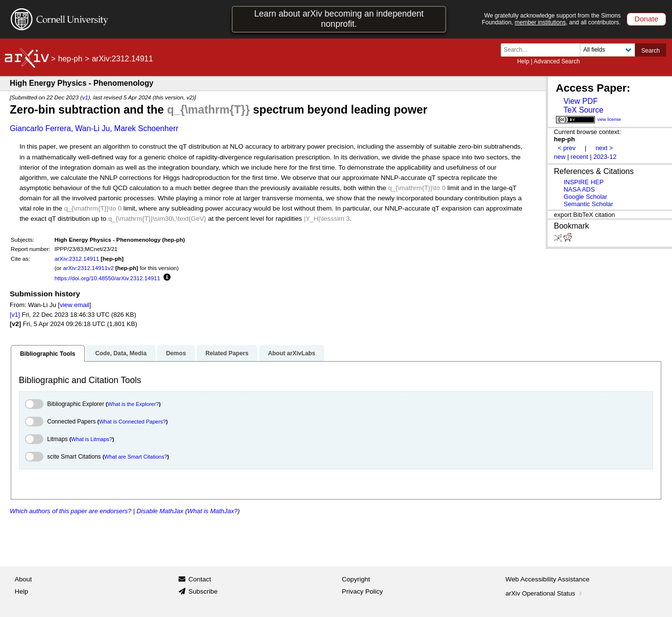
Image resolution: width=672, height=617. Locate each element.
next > (604, 148)
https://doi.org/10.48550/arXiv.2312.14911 (108, 278)
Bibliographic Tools (48, 354)
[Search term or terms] (543, 50)
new (560, 157)
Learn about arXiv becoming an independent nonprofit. (339, 19)
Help (523, 61)
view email (74, 305)
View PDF (580, 101)
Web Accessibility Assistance (548, 579)
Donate (646, 19)
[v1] (15, 315)
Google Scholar (585, 197)
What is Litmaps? (92, 439)
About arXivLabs (291, 353)
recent (579, 157)
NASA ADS (579, 189)
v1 (85, 97)
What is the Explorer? (133, 404)
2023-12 (605, 157)
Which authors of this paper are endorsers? (70, 511)
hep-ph (70, 59)
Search (651, 51)
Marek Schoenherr (146, 128)
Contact (200, 579)
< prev (567, 148)
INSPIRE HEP (584, 182)
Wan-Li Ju (92, 128)
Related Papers (227, 353)
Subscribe (203, 591)
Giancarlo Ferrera (40, 128)
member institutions (540, 22)
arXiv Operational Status (545, 593)
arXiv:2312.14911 (77, 259)
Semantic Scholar (589, 204)
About (23, 579)
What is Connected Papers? (132, 422)
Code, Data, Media (121, 353)
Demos (176, 353)
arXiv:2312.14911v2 (88, 268)
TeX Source (583, 110)
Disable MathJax (160, 511)
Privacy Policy (362, 591)
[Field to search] (607, 50)
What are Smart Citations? (136, 457)
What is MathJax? (212, 511)
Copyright (356, 579)
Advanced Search (557, 61)
